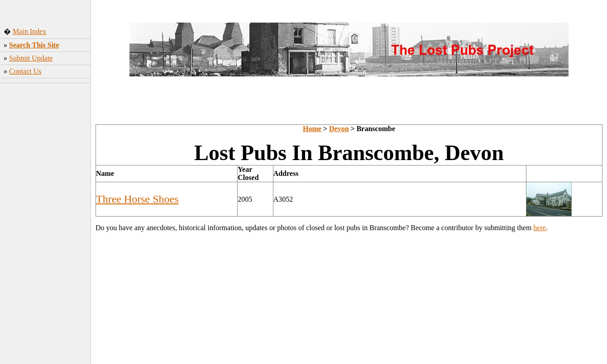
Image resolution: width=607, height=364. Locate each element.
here (540, 228)
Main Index (29, 31)
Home (312, 129)
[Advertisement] (45, 221)
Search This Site (34, 45)
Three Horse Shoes (137, 199)
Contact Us (25, 71)
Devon (339, 129)
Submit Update (31, 58)
